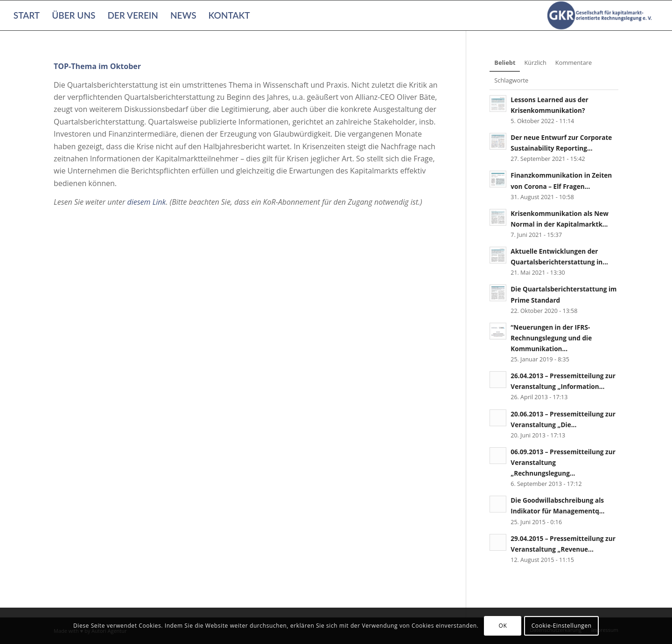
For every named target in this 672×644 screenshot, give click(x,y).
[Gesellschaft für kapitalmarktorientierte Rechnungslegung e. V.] (601, 15)
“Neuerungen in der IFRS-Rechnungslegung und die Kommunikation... (551, 338)
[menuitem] (27, 15)
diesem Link (146, 202)
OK (503, 626)
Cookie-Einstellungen (562, 626)
